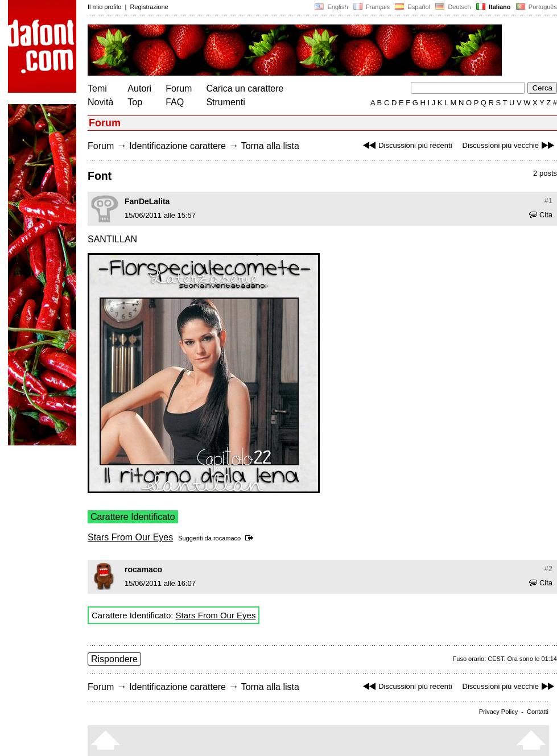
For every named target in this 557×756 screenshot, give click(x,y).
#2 (548, 569)
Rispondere (114, 659)
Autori (139, 88)
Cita (541, 215)
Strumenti (225, 102)
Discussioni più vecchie (510, 145)
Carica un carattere (245, 88)
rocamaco (227, 538)
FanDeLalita (147, 201)
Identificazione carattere (178, 146)
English (331, 7)
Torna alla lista (270, 146)
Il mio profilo (104, 7)
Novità (100, 102)
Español (412, 7)
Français (372, 7)
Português (536, 7)
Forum (179, 88)
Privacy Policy (498, 712)
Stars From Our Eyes (130, 537)
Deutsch (453, 7)
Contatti (538, 712)
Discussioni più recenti (406, 145)
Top (135, 102)
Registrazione (149, 7)
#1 (548, 201)
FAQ (175, 102)
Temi (97, 88)
